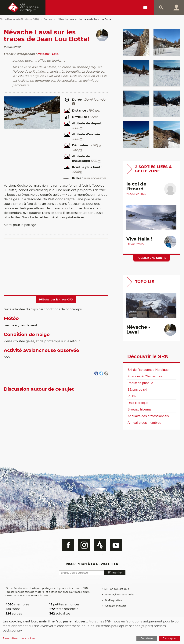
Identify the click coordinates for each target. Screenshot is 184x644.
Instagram (84, 545)
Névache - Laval (48, 54)
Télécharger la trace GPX (56, 300)
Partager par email (106, 374)
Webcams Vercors (115, 606)
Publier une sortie (152, 258)
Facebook (68, 545)
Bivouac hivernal (139, 409)
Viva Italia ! (139, 239)
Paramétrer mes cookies (19, 639)
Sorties (48, 19)
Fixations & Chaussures (145, 376)
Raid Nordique (138, 403)
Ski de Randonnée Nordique (148, 370)
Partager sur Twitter (101, 374)
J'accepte (169, 639)
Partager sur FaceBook (96, 374)
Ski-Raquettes (113, 600)
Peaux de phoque (140, 383)
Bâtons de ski (137, 390)
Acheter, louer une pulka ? (120, 595)
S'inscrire (115, 573)
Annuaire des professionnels (148, 416)
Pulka (132, 396)
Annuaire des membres (144, 423)
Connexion (176, 8)
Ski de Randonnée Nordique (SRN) (19, 19)
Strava (100, 545)
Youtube (116, 545)
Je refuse (147, 639)
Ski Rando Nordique (117, 589)
